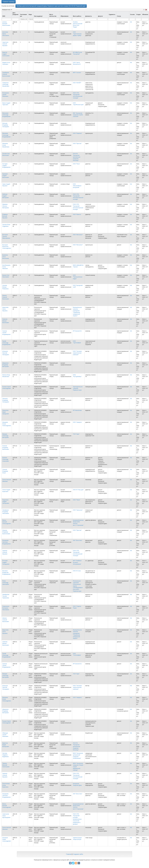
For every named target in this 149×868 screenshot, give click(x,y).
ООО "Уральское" (78, 510)
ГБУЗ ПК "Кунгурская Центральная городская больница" (77, 157)
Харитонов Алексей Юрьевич (5, 44)
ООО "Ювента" (77, 214)
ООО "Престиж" (77, 144)
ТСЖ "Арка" (76, 434)
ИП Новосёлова (77, 410)
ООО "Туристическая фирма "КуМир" (77, 34)
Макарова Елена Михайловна (6, 145)
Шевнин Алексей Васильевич (6, 297)
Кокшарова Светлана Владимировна (6, 542)
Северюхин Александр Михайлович (6, 84)
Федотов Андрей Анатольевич (6, 54)
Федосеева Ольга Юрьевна (5, 309)
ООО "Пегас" (76, 164)
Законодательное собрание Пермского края (78, 388)
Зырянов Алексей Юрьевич (5, 552)
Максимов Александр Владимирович (6, 135)
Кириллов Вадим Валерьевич (6, 745)
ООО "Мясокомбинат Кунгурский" (77, 186)
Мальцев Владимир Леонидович (6, 125)
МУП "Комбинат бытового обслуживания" (77, 562)
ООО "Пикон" (77, 500)
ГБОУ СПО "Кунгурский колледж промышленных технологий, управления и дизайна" (77, 819)
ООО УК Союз (77, 571)
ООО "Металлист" (78, 235)
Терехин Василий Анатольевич (6, 765)
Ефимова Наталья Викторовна (6, 206)
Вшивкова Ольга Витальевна (6, 257)
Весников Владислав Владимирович (6, 573)
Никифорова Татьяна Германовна (6, 596)
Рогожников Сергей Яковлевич (6, 95)
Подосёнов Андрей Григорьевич (6, 502)
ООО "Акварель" (77, 422)
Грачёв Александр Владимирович (6, 343)
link (131, 22)
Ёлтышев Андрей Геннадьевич (6, 562)
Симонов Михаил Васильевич (6, 321)
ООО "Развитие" (77, 133)
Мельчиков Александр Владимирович (6, 115)
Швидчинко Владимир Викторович (6, 365)
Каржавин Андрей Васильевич (6, 176)
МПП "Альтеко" (77, 73)
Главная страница (9, 2)
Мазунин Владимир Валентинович (6, 532)
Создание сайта (78, 854)
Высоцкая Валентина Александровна (7, 247)
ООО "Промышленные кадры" (78, 277)
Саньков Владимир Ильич (5, 471)
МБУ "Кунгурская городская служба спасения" (78, 115)
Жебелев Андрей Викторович (6, 196)
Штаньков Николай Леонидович (6, 353)
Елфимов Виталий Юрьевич (5, 216)
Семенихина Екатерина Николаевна (6, 608)
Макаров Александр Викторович (6, 436)
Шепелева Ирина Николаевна (6, 34)
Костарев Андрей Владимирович (6, 166)
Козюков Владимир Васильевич (6, 448)
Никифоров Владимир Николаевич (6, 512)
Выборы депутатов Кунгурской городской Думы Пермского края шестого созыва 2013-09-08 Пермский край (51, 6)
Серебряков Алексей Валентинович (6, 74)
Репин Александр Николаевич (6, 583)
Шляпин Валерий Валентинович (6, 24)
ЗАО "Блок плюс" (78, 540)
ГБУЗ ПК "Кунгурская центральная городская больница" (76, 747)
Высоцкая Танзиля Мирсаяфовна (6, 236)
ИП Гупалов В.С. (77, 331)
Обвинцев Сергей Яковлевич (5, 735)
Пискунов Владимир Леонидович (6, 400)
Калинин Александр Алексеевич (6, 459)
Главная (69, 854)
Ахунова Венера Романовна (5, 287)
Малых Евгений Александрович (7, 522)
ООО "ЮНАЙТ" (77, 83)
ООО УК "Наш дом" (78, 490)
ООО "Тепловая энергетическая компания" (77, 353)
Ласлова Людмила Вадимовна (5, 755)
